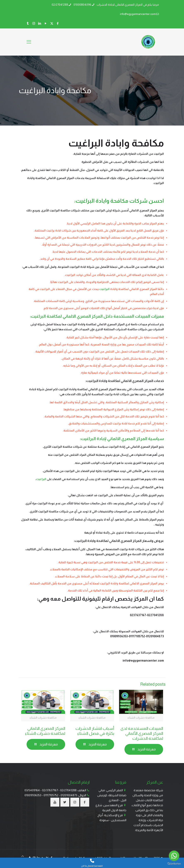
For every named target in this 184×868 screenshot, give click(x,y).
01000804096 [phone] (82, 5)
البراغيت (104, 289)
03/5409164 (32, 790)
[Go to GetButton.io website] (174, 864)
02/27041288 (68, 790)
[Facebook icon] (58, 23)
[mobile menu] (29, 42)
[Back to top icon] (23, 856)
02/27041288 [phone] (60, 5)
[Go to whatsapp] (174, 856)
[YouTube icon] (46, 23)
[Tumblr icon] (28, 23)
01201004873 (69, 795)
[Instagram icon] (34, 23)
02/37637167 (50, 790)
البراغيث (41, 479)
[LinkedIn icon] (40, 23)
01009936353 (33, 795)
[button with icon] (85, 802)
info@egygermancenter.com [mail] (138, 14)
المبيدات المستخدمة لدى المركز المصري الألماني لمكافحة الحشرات (142, 733)
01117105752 (51, 795)
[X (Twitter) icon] (52, 23)
